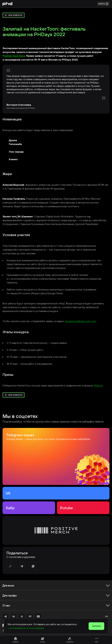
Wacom (98, 385)
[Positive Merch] (56, 530)
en (107, 616)
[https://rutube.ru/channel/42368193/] (30, 616)
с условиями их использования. (26, 628)
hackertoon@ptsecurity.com (81, 321)
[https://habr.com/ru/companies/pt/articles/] (22, 616)
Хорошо (96, 626)
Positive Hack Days (14, 56)
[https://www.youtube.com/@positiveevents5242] (38, 616)
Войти (103, 4)
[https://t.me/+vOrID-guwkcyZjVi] (5, 616)
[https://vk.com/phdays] (14, 616)
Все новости (14, 15)
